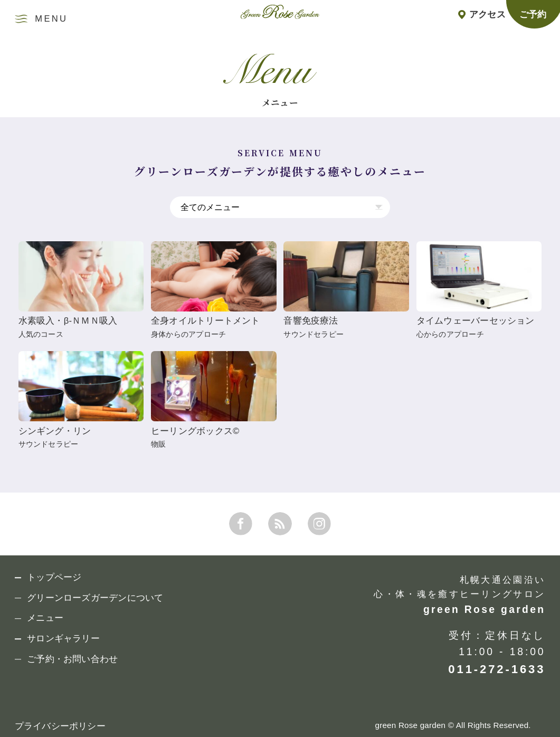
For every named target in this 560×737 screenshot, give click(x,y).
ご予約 (533, 15)
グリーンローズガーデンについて (95, 598)
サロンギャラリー (63, 639)
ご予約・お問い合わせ (72, 660)
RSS (280, 524)
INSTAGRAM (319, 524)
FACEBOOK (241, 524)
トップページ (54, 578)
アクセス (487, 15)
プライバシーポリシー (60, 726)
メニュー (45, 618)
